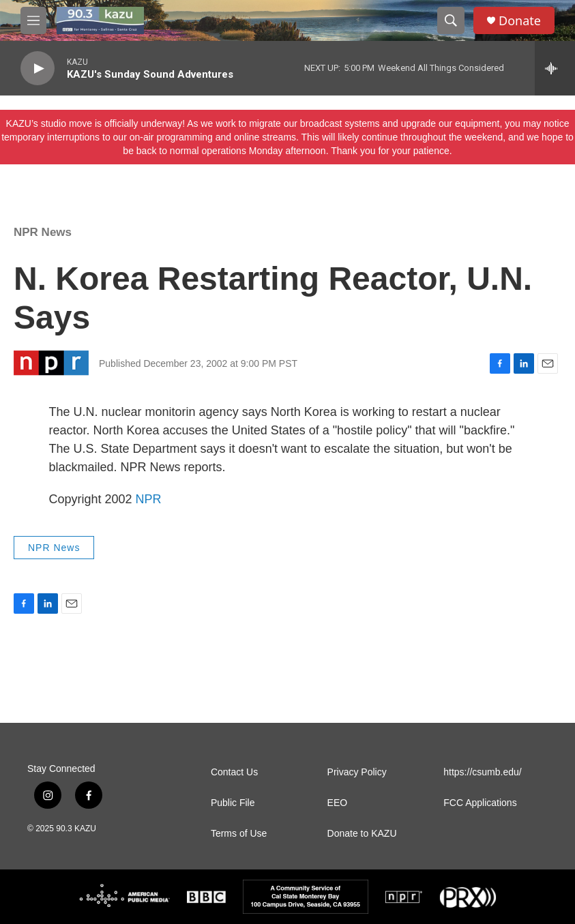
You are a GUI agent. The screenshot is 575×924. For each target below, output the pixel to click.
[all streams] (555, 68)
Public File (233, 803)
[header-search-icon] (451, 20)
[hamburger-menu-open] (33, 20)
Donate (520, 21)
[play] (38, 69)
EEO (338, 803)
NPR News (43, 232)
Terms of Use (239, 834)
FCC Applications (480, 803)
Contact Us (234, 772)
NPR (149, 499)
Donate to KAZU (362, 834)
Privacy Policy (357, 772)
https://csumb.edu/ (482, 772)
